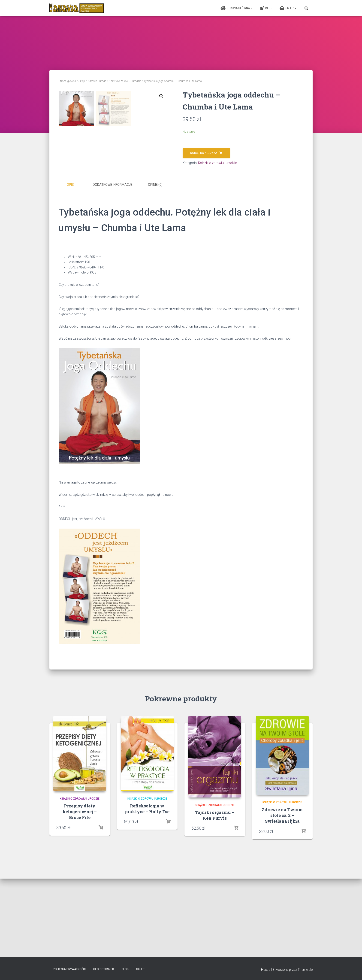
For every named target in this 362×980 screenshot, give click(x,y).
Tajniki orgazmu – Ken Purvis (215, 893)
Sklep (288, 8)
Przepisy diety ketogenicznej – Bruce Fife (80, 890)
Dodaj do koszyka (204, 153)
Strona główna (237, 8)
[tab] (74, 263)
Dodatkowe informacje (113, 263)
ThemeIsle (305, 970)
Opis (70, 263)
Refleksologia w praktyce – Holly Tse (147, 887)
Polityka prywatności (69, 969)
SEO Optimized (104, 969)
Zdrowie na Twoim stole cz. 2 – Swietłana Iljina (282, 893)
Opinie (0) (155, 263)
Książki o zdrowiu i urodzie (125, 81)
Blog (266, 8)
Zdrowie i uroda (97, 81)
